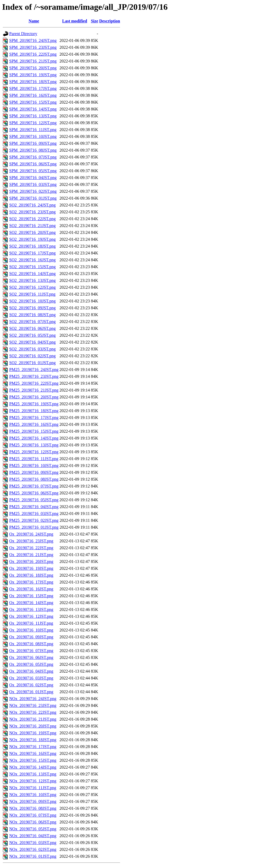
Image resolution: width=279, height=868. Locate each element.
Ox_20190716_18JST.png (31, 575)
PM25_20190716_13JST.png (34, 445)
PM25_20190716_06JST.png (34, 493)
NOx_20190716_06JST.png (33, 822)
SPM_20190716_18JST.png (33, 82)
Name (34, 21)
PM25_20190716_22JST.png (34, 383)
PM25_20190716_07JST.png (34, 486)
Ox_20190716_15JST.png (31, 596)
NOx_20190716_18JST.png (33, 740)
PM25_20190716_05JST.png (34, 500)
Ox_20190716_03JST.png (31, 678)
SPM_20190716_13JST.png (33, 116)
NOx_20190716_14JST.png (33, 767)
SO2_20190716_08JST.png (32, 315)
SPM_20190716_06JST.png (33, 164)
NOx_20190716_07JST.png (33, 815)
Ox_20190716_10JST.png (31, 630)
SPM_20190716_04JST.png (33, 178)
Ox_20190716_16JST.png (31, 589)
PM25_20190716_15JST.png (34, 431)
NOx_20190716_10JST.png (33, 795)
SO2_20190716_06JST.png (32, 328)
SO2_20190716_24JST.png (32, 205)
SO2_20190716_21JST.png (32, 226)
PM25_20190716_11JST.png (34, 459)
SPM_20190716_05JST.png (33, 171)
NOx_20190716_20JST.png (33, 726)
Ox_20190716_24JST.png (31, 534)
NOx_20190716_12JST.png (33, 781)
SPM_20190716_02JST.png (33, 191)
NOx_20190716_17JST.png (33, 747)
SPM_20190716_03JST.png (33, 184)
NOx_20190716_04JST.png (33, 836)
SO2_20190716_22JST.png (32, 219)
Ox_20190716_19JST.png (31, 568)
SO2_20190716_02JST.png (32, 356)
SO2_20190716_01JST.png (32, 363)
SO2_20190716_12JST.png (32, 287)
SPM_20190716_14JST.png (33, 109)
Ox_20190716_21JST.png (31, 555)
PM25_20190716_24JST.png (34, 370)
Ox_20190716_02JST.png (31, 685)
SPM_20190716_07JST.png (33, 157)
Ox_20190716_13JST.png (31, 609)
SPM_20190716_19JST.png (33, 75)
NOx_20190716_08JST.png (33, 808)
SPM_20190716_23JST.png (33, 47)
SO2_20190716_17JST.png (32, 253)
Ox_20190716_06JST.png (31, 657)
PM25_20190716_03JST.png (34, 513)
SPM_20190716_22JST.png (33, 54)
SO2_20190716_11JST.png (32, 294)
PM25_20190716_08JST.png (34, 479)
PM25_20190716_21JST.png (34, 390)
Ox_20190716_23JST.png (31, 541)
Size (95, 21)
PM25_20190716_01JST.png (34, 527)
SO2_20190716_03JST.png (32, 349)
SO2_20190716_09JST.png (32, 308)
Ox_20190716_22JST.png (31, 548)
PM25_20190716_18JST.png (34, 411)
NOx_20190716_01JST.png (33, 856)
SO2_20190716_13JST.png (32, 280)
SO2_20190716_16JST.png (32, 260)
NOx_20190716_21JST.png (33, 719)
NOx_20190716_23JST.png (33, 705)
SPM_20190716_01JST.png (33, 198)
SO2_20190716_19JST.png (32, 239)
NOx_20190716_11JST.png (33, 788)
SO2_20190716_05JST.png (32, 335)
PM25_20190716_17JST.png (34, 418)
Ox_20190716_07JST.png (31, 651)
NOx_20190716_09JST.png (33, 801)
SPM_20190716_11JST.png (33, 130)
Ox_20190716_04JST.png (31, 671)
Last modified (75, 21)
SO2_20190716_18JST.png (32, 246)
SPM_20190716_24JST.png (33, 40)
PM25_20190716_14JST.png (34, 438)
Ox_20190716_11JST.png (31, 623)
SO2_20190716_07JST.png (32, 322)
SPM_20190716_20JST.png (33, 68)
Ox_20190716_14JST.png (31, 603)
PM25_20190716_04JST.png (34, 507)
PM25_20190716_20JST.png (34, 397)
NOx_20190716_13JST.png (33, 774)
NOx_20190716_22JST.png (33, 712)
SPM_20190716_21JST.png (33, 61)
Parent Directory (23, 34)
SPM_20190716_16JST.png (33, 95)
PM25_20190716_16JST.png (34, 424)
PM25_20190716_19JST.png (34, 404)
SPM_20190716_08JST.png (33, 150)
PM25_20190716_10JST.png (34, 466)
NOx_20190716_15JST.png (33, 760)
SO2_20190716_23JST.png (32, 212)
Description (110, 21)
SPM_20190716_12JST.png (33, 123)
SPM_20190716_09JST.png (33, 143)
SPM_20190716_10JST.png (33, 136)
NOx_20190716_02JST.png (33, 849)
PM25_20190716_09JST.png (34, 472)
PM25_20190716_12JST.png (34, 452)
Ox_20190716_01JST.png (31, 692)
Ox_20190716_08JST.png (31, 644)
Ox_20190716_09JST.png (31, 637)
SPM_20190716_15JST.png (33, 102)
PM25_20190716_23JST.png (34, 376)
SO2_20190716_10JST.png (32, 301)
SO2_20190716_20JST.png (32, 232)
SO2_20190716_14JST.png (32, 274)
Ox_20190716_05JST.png (31, 664)
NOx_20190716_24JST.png (33, 699)
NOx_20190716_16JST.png (33, 753)
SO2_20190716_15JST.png (32, 267)
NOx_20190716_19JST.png (33, 733)
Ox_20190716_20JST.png (31, 561)
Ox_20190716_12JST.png (31, 616)
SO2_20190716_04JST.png (32, 342)
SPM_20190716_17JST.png (33, 88)
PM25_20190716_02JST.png (34, 520)
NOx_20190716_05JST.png (33, 829)
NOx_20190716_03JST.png (33, 843)
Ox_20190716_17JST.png (31, 582)
